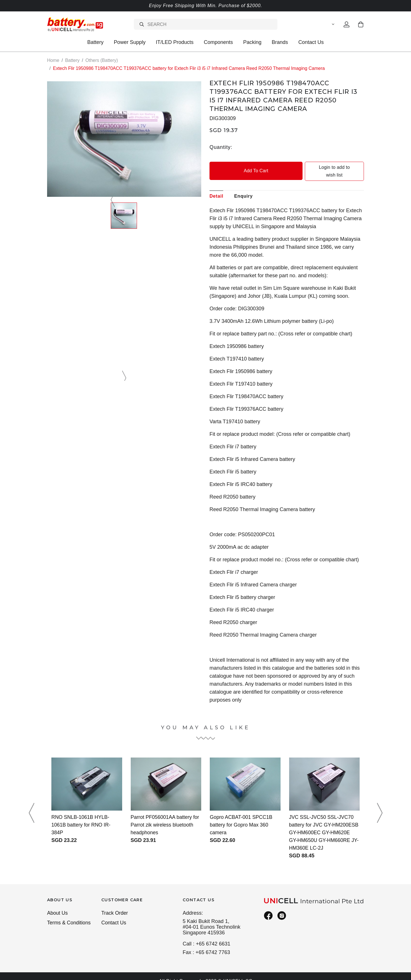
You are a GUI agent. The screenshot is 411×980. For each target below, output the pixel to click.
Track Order (115, 906)
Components (218, 42)
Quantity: (221, 147)
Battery (95, 42)
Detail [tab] (216, 188)
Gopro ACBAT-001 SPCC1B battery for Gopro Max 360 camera (242, 817)
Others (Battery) (102, 60)
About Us (58, 906)
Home (53, 60)
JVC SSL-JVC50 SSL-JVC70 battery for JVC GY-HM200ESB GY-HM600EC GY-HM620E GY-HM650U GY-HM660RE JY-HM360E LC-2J (324, 825)
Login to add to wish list (326, 167)
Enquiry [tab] (243, 188)
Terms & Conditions (69, 916)
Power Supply (130, 42)
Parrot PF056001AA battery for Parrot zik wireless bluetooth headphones (166, 817)
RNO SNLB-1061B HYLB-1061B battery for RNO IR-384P (82, 817)
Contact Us (311, 42)
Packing (252, 42)
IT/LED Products (175, 42)
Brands (280, 42)
